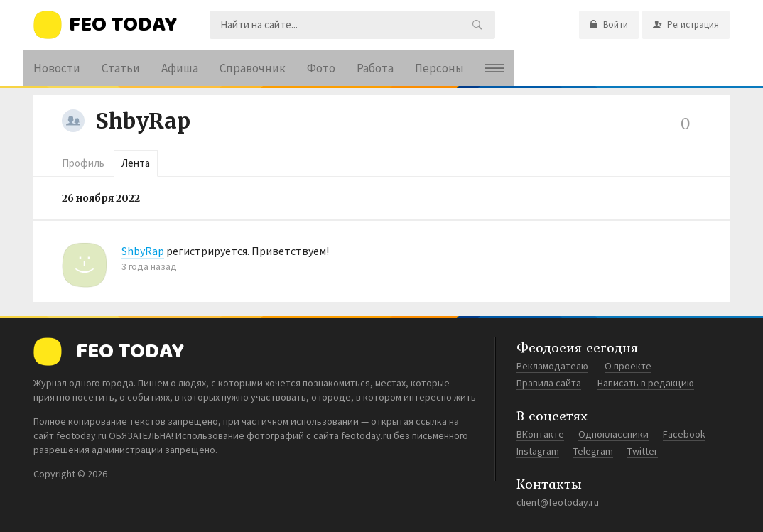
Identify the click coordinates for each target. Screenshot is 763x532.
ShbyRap (143, 121)
